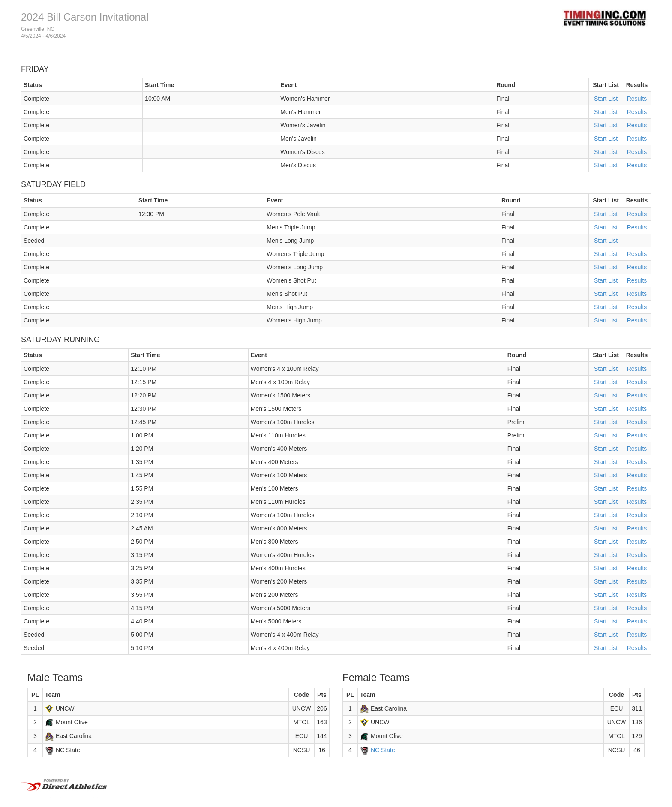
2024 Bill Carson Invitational (85, 17)
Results (637, 99)
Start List (606, 99)
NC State (383, 750)
